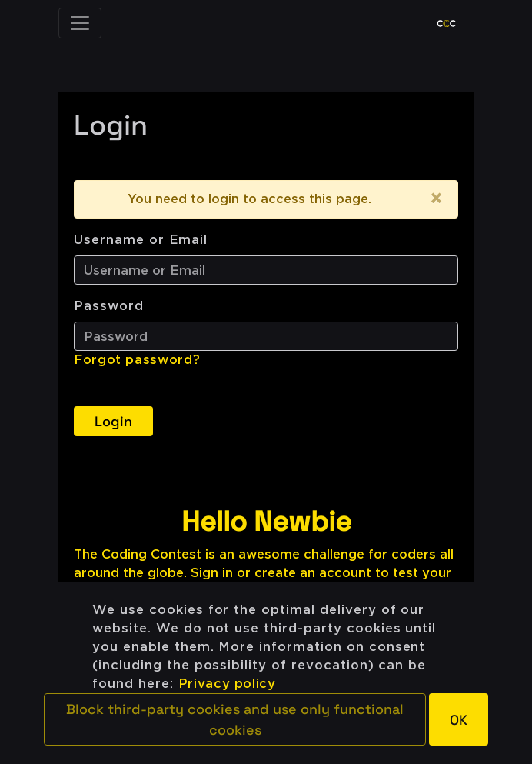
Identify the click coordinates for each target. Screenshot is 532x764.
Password (109, 306)
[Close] (436, 199)
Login (113, 421)
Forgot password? (137, 360)
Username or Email (141, 240)
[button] (235, 719)
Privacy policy (227, 684)
